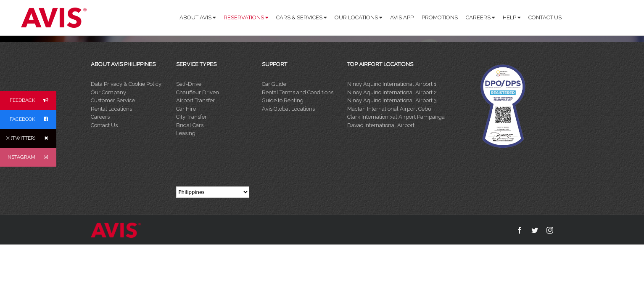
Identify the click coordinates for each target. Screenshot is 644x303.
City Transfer (191, 117)
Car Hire (186, 109)
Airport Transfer (195, 100)
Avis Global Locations (288, 109)
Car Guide (274, 84)
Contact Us (104, 125)
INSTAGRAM (31, 157)
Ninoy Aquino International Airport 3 (392, 100)
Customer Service (113, 100)
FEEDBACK (33, 100)
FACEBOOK (33, 119)
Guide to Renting (283, 100)
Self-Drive (189, 84)
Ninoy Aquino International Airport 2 (392, 92)
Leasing (186, 133)
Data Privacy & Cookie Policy (126, 84)
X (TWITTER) (31, 138)
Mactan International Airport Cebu (389, 109)
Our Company (108, 92)
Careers (100, 117)
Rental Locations (111, 109)
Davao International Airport (381, 125)
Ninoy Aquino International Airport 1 (392, 84)
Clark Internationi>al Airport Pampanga (396, 117)
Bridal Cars (190, 125)
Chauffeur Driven (198, 92)
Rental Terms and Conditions (298, 92)
